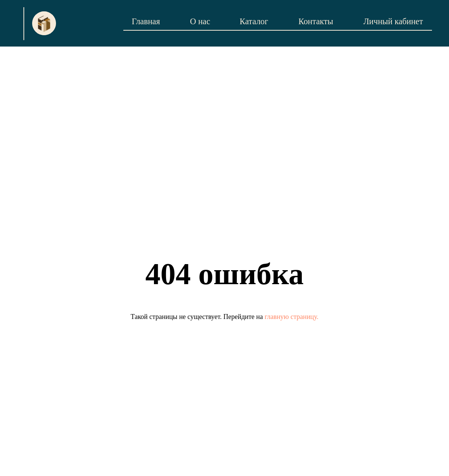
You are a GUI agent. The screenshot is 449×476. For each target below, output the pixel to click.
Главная (146, 21)
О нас (200, 21)
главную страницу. (291, 317)
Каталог (254, 21)
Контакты (316, 21)
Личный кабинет (393, 21)
